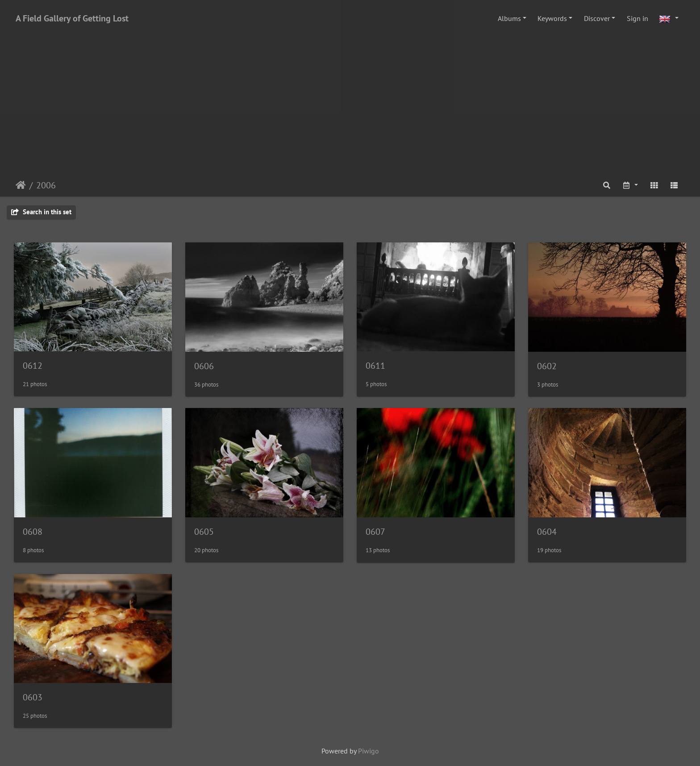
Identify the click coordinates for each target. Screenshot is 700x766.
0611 (375, 366)
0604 (547, 532)
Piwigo (369, 751)
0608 (33, 532)
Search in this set (41, 212)
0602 (547, 366)
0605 (204, 532)
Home (21, 185)
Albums (509, 18)
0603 (33, 697)
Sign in (637, 18)
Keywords (552, 18)
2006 (46, 185)
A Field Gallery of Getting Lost (72, 18)
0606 (204, 366)
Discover (597, 18)
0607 (375, 532)
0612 (33, 366)
